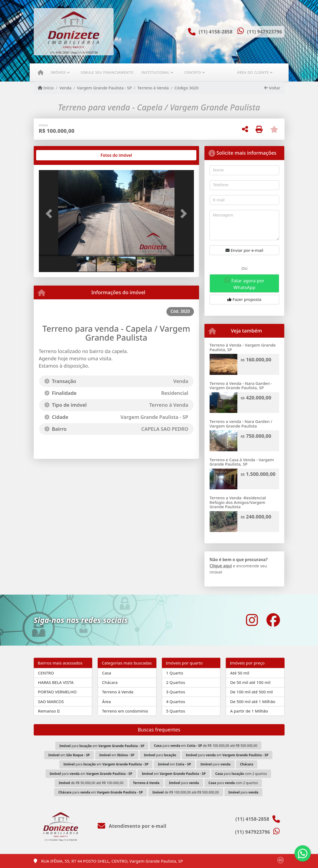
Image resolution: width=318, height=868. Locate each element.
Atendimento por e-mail (132, 826)
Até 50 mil (240, 673)
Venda (65, 88)
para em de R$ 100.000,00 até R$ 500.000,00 (206, 746)
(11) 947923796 (265, 32)
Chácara (110, 682)
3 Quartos (176, 692)
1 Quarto (175, 673)
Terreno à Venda (153, 88)
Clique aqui (221, 566)
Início (46, 88)
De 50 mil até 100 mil (250, 682)
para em (102, 746)
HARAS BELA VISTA (56, 682)
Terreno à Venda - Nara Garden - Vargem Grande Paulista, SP (241, 386)
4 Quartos (176, 701)
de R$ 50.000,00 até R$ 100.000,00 (91, 783)
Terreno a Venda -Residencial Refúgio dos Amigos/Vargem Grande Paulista (238, 502)
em (69, 755)
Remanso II (49, 711)
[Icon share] (252, 620)
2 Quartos (176, 682)
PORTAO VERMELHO (57, 692)
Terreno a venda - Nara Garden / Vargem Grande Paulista (241, 424)
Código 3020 (187, 88)
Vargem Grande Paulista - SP (105, 88)
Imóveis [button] (58, 72)
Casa (107, 673)
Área (106, 701)
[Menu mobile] (41, 73)
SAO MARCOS (51, 701)
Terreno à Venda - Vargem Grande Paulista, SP (243, 347)
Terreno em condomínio (125, 711)
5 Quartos (176, 711)
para (160, 755)
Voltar (272, 88)
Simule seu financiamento (107, 72)
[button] (50, 214)
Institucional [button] (155, 72)
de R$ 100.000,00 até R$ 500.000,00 (186, 792)
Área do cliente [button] (253, 72)
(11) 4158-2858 (216, 32)
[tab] (56, 155)
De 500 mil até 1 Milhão (253, 701)
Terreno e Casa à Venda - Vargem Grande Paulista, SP (242, 462)
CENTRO (46, 673)
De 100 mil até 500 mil (251, 692)
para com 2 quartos (241, 774)
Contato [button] (193, 72)
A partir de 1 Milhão (249, 711)
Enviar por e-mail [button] (244, 250)
